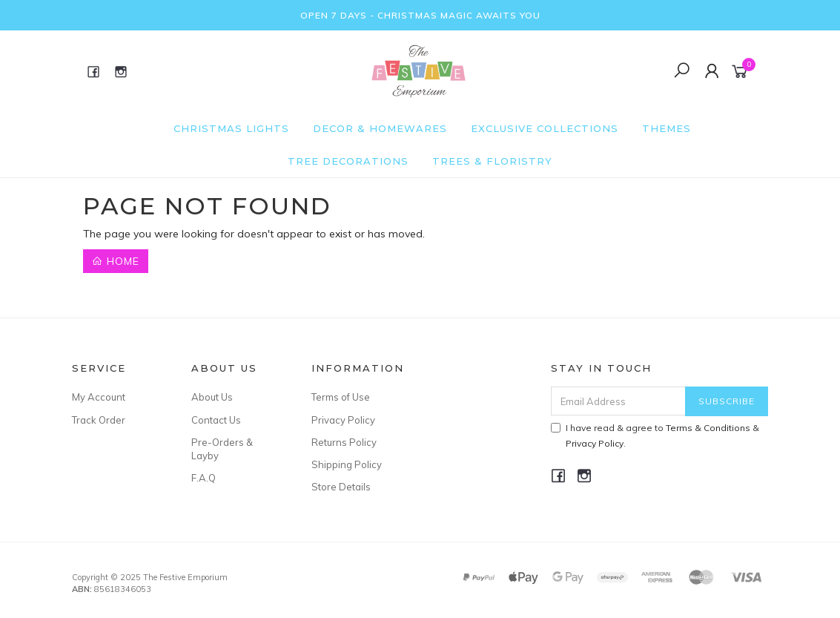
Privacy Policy (343, 420)
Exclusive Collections (545, 128)
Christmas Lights (231, 128)
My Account (99, 397)
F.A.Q (204, 478)
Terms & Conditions (708, 428)
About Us (212, 397)
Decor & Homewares (380, 128)
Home (116, 261)
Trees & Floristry (492, 161)
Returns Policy (344, 442)
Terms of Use (341, 397)
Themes (667, 128)
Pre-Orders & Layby (222, 449)
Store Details (341, 487)
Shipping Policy (347, 464)
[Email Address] (618, 401)
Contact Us (216, 420)
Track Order (99, 420)
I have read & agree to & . (655, 435)
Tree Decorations (348, 161)
